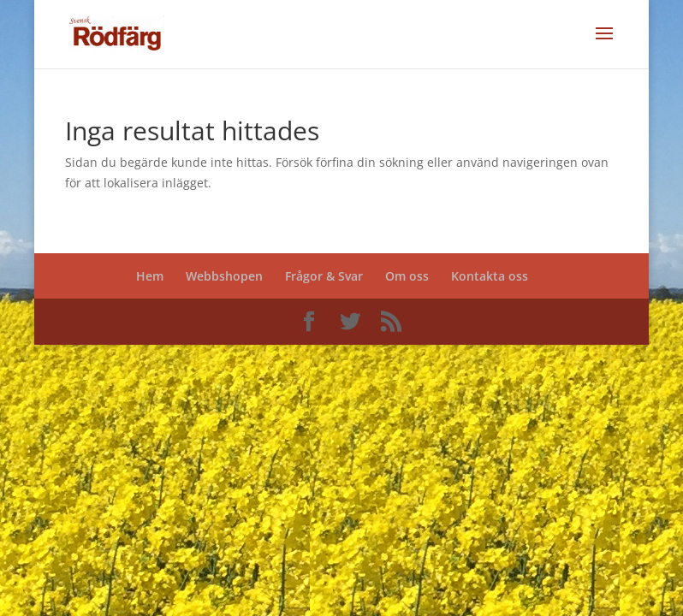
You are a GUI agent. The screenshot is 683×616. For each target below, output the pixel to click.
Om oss (407, 276)
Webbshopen (224, 276)
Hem (150, 276)
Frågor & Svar (324, 276)
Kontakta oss (490, 276)
